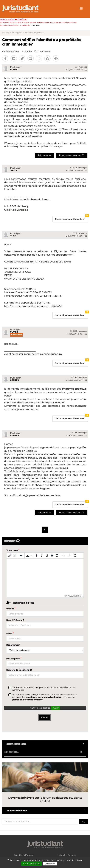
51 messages (80, 233)
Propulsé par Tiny (73, 596)
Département (13, 645)
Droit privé (17, 33)
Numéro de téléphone (19, 670)
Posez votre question (72, 155)
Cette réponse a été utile (71, 218)
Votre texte (12, 550)
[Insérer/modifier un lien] (10, 556)
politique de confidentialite (27, 700)
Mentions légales (24, 855)
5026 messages (79, 168)
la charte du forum (51, 354)
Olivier (14, 332)
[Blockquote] (21, 556)
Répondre (45, 155)
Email (9, 634)
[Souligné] (47, 556)
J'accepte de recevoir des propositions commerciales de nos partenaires (44, 689)
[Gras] (37, 556)
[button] (29, 556)
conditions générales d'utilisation (44, 697)
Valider (45, 718)
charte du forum (40, 200)
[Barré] (52, 556)
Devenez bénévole (47, 811)
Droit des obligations (34, 33)
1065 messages (79, 377)
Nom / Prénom (16, 620)
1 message (81, 67)
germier (14, 380)
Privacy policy (64, 864)
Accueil (5, 33)
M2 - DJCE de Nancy (16, 206)
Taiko (13, 236)
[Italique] (42, 556)
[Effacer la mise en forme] (57, 556)
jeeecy (14, 170)
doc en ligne (35, 25)
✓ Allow (55, 708)
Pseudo (10, 609)
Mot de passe (13, 659)
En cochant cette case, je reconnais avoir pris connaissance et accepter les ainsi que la (45, 697)
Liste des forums (66, 855)
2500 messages (79, 331)
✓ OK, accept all (31, 864)
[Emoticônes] (75, 556)
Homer (47, 51)
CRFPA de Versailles (16, 210)
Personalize (50, 864)
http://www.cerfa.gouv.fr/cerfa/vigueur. (27, 306)
